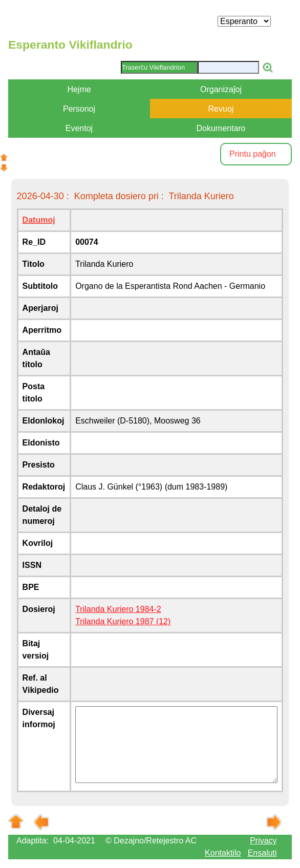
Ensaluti (262, 853)
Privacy (263, 841)
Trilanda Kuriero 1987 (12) (123, 621)
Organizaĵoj (221, 89)
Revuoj (221, 109)
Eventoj (79, 128)
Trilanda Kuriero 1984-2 (118, 609)
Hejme (79, 89)
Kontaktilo (223, 853)
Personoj (79, 109)
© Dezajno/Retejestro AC (151, 841)
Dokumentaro (221, 128)
